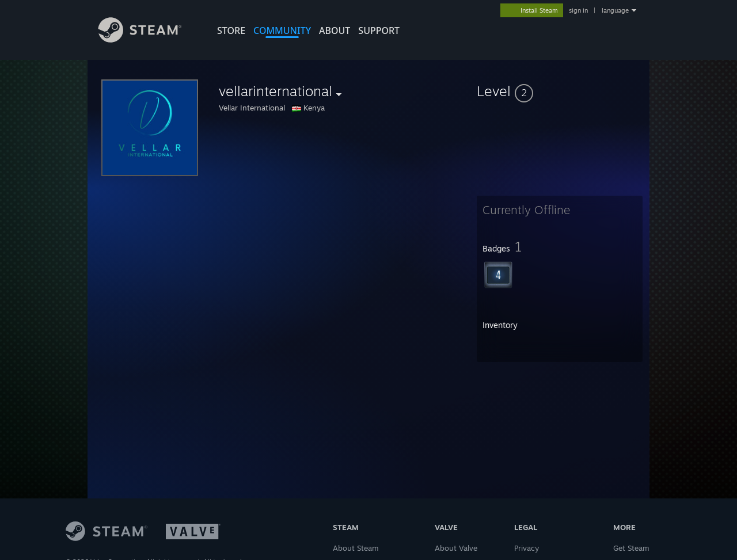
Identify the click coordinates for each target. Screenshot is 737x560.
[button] (560, 91)
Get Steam (631, 548)
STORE (231, 31)
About (335, 31)
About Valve (456, 548)
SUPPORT (379, 31)
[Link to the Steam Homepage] (149, 39)
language (615, 10)
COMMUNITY (282, 31)
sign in (578, 10)
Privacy (527, 548)
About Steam (356, 548)
